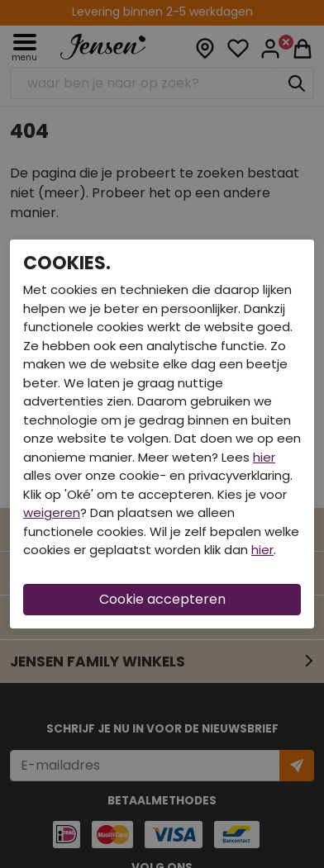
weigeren (52, 512)
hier (264, 457)
